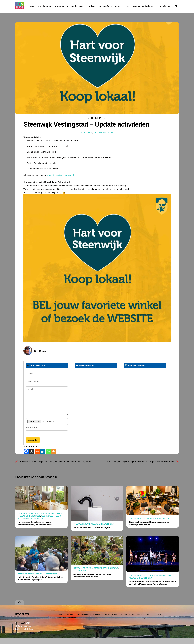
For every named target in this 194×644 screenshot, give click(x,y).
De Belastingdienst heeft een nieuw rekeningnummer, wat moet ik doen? (35, 529)
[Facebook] (26, 457)
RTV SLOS (21, 628)
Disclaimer (97, 620)
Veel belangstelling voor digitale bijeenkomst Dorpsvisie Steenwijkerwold (141, 467)
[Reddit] (37, 457)
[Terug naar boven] (19, 608)
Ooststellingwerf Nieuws (31, 519)
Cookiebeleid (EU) (154, 620)
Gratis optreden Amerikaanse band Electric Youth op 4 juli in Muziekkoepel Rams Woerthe (152, 588)
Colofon (61, 620)
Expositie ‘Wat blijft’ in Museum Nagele (92, 533)
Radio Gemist (85, 6)
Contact (141, 620)
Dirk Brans (86, 138)
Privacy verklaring (83, 620)
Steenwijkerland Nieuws (104, 138)
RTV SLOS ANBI (128, 620)
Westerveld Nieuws (51, 522)
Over (134, 6)
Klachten (70, 620)
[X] (32, 457)
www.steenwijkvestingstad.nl (60, 181)
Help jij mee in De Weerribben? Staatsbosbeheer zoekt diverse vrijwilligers (41, 584)
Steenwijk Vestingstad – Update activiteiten (86, 130)
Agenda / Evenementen (117, 6)
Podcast (99, 6)
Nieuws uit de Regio (83, 574)
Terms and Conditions (67, 623)
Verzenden (33, 445)
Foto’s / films (36, 12)
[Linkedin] (43, 457)
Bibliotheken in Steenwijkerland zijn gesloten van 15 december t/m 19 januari (55, 467)
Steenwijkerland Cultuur (142, 581)
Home (29, 6)
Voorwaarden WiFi (111, 620)
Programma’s (67, 6)
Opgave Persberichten (154, 6)
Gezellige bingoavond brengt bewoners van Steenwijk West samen (150, 529)
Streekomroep (45, 6)
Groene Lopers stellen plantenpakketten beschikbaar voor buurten (92, 581)
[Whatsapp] (48, 457)
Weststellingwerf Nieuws (31, 524)
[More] (54, 457)
